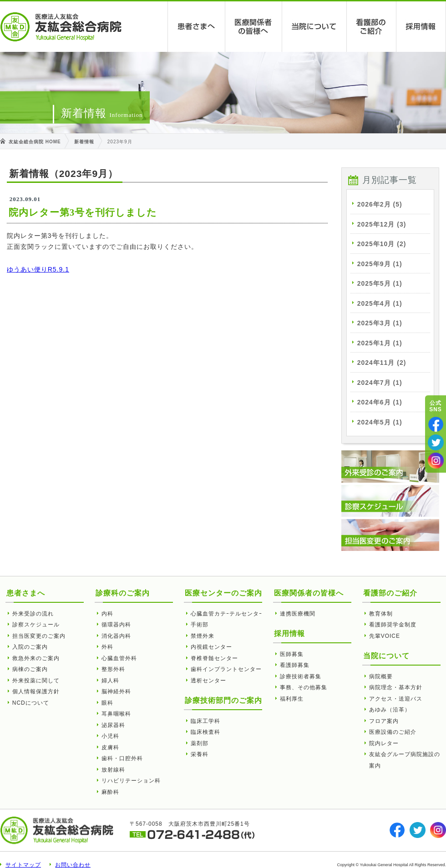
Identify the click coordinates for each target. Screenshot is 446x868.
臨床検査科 (205, 732)
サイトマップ (23, 865)
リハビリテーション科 (131, 781)
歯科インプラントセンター (226, 669)
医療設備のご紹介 (393, 732)
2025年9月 (380, 264)
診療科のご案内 (123, 593)
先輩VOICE (385, 636)
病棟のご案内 (30, 669)
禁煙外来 (203, 636)
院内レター (384, 743)
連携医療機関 (298, 614)
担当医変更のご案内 (39, 636)
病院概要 (381, 676)
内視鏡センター (211, 647)
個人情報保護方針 (36, 691)
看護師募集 (295, 665)
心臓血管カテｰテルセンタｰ (226, 614)
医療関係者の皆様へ (254, 27)
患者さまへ (197, 27)
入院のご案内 (30, 647)
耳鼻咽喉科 (116, 714)
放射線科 (113, 770)
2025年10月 (382, 244)
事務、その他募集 (304, 687)
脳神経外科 (116, 691)
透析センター (208, 681)
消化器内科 (116, 636)
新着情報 (84, 142)
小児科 (110, 736)
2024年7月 (380, 383)
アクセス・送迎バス (396, 699)
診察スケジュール (36, 625)
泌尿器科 (113, 725)
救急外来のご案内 (36, 658)
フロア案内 (384, 721)
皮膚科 (110, 747)
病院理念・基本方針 (396, 687)
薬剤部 (200, 743)
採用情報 (421, 27)
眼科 (107, 703)
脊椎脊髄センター (214, 658)
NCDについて (31, 703)
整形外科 (113, 669)
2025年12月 (382, 224)
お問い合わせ (73, 865)
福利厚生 (292, 699)
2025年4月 (380, 303)
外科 (107, 647)
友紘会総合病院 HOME (35, 142)
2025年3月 (380, 323)
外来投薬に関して (36, 681)
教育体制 (381, 614)
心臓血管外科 (119, 658)
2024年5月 (380, 422)
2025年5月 (380, 283)
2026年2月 (380, 204)
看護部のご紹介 (372, 27)
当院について (314, 27)
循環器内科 (116, 625)
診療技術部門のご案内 (223, 700)
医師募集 (292, 654)
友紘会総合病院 (61, 27)
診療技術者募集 (301, 676)
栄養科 (200, 754)
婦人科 (110, 681)
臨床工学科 (205, 721)
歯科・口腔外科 (122, 758)
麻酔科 (110, 792)
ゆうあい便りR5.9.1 (38, 269)
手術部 (200, 625)
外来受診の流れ (33, 614)
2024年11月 (382, 363)
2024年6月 (380, 402)
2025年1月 (380, 343)
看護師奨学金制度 (393, 625)
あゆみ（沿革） (390, 710)
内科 (107, 614)
